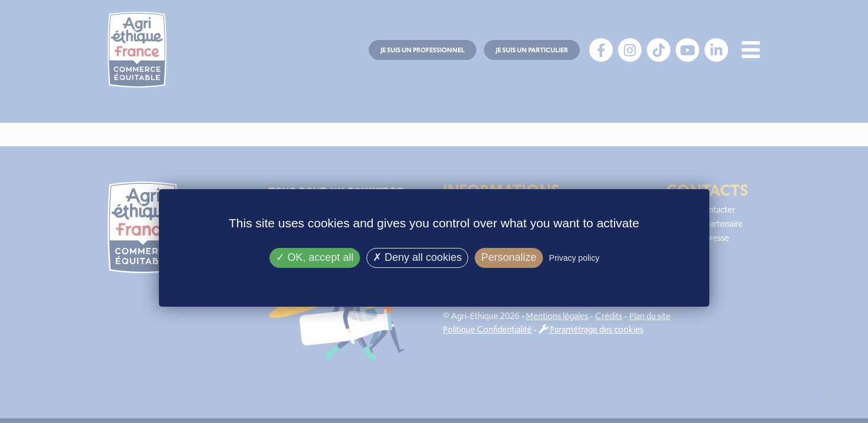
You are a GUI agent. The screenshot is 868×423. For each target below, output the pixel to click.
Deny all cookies (417, 257)
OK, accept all (315, 257)
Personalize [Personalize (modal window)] (509, 257)
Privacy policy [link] (575, 258)
